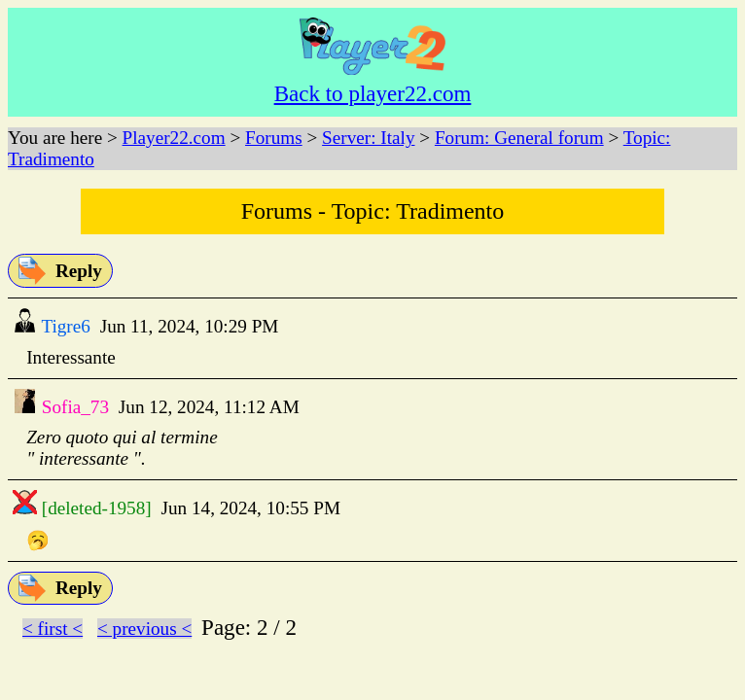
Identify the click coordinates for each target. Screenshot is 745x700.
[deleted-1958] (94, 508)
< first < (53, 629)
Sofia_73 (73, 407)
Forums (274, 138)
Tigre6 (64, 326)
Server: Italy (368, 138)
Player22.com (174, 138)
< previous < (144, 629)
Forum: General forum (519, 138)
